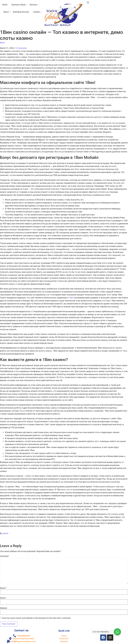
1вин (71, 298)
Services (34, 5)
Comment (4, 556)
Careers (37, 12)
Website (3, 608)
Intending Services (21, 12)
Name (3, 588)
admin (6, 533)
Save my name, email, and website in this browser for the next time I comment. (37, 618)
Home (5, 5)
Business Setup (19, 5)
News (2, 43)
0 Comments (21, 48)
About (6, 12)
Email (3, 598)
